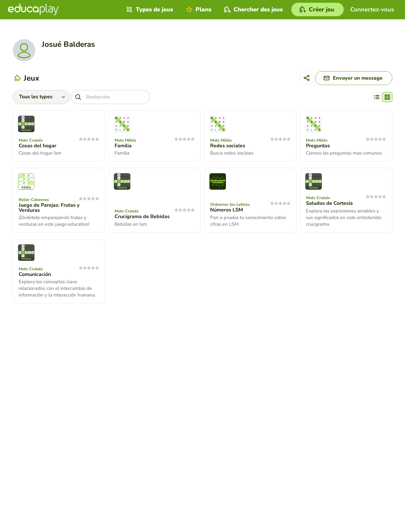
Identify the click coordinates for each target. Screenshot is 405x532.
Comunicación (35, 274)
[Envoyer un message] (354, 78)
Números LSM (227, 210)
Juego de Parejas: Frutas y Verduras (49, 208)
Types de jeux (149, 9)
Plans (198, 9)
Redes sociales (228, 146)
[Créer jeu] (318, 9)
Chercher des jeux (253, 9)
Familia (123, 146)
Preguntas (318, 146)
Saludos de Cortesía (329, 203)
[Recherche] (110, 97)
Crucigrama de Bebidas (142, 217)
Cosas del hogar (37, 146)
